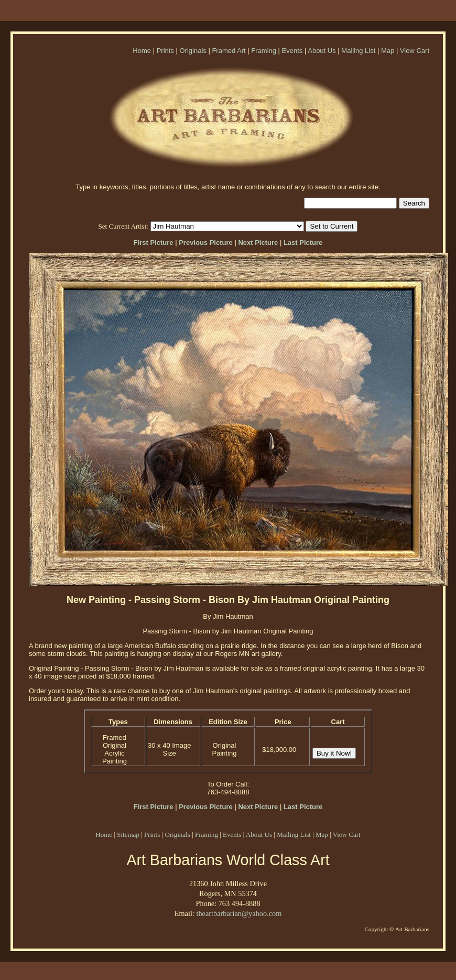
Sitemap (128, 834)
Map (388, 51)
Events (292, 51)
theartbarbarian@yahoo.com (239, 913)
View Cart (415, 51)
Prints (165, 51)
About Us (322, 51)
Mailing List (358, 51)
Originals (193, 51)
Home (142, 51)
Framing (264, 51)
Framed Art (229, 51)
